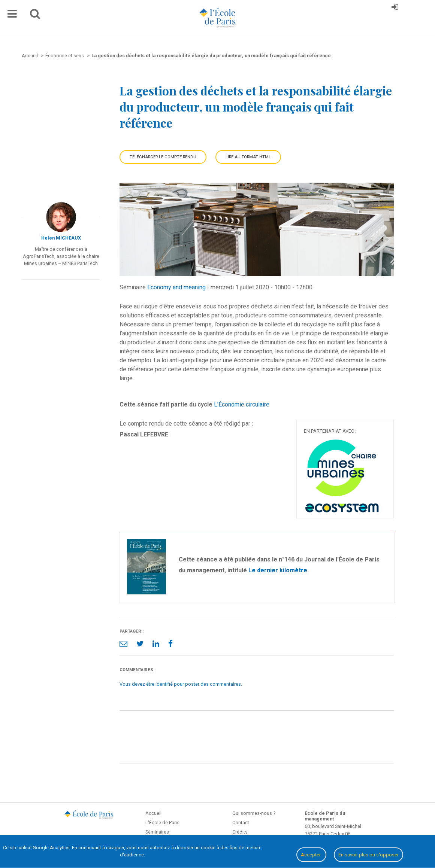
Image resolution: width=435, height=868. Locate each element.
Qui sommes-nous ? (254, 813)
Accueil (153, 813)
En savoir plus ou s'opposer (368, 855)
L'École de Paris (162, 823)
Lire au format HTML (248, 157)
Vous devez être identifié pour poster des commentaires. (181, 684)
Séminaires (157, 832)
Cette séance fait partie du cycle (166, 404)
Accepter (311, 855)
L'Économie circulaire (242, 404)
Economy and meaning (176, 287)
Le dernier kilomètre (278, 570)
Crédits (240, 832)
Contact (241, 823)
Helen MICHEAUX (61, 238)
